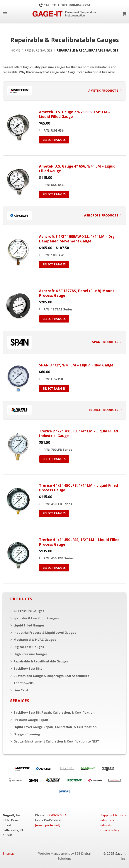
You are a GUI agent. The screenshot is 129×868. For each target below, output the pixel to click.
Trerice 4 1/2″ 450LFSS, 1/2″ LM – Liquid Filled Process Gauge (79, 542)
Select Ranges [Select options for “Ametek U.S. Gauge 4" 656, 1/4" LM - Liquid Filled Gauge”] (54, 194)
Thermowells (24, 683)
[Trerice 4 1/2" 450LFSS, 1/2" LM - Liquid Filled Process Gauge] (18, 555)
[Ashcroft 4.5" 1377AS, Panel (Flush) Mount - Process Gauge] (18, 306)
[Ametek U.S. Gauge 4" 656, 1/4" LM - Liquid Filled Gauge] (18, 182)
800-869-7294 (56, 815)
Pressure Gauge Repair (31, 720)
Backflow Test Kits (28, 668)
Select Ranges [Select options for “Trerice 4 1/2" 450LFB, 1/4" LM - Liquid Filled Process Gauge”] (54, 513)
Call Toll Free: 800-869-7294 (64, 5)
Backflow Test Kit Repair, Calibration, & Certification (54, 712)
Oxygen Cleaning (27, 734)
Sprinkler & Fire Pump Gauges (36, 618)
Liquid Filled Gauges (29, 625)
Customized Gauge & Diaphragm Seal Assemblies (51, 676)
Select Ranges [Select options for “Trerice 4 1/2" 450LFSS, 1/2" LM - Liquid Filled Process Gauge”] (54, 568)
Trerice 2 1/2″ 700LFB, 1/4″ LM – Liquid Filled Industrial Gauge (78, 433)
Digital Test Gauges (29, 647)
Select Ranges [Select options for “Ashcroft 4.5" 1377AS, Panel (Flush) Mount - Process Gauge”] (54, 319)
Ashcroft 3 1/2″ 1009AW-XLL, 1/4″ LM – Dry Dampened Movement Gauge (77, 239)
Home (15, 50)
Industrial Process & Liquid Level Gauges (45, 633)
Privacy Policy (109, 830)
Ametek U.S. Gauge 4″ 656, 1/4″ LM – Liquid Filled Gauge (77, 168)
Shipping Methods (113, 815)
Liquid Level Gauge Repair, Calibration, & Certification (55, 727)
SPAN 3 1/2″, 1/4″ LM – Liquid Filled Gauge (76, 365)
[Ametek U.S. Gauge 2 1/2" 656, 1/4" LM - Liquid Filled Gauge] (18, 127)
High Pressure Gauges (30, 654)
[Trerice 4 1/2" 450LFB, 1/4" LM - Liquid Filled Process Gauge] (18, 501)
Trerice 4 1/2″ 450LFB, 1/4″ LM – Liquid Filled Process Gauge (78, 488)
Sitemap (9, 853)
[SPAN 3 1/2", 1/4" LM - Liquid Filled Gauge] (18, 378)
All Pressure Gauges (29, 611)
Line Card (21, 690)
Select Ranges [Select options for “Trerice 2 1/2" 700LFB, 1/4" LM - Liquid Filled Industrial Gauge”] (54, 459)
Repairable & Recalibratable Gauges (41, 661)
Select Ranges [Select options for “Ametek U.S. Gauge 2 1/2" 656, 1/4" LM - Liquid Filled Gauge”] (54, 140)
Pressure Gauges (38, 50)
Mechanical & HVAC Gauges (35, 640)
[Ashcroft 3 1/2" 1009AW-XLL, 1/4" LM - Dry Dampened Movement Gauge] (18, 252)
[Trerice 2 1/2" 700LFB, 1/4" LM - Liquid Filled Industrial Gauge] (18, 447)
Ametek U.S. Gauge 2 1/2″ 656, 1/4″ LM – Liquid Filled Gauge (75, 114)
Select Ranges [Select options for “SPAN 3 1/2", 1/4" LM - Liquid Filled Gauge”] (54, 388)
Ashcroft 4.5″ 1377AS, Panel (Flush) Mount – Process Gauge (78, 293)
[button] (5, 14)
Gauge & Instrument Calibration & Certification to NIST (56, 741)
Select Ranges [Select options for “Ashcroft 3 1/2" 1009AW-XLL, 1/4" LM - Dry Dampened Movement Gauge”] (54, 264)
